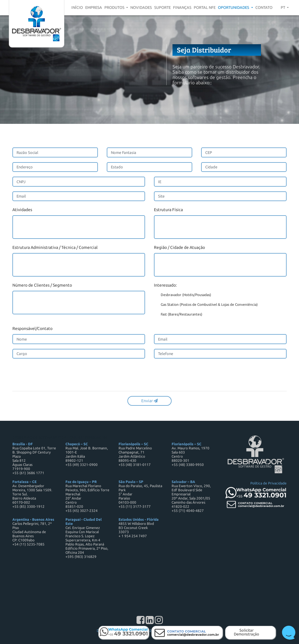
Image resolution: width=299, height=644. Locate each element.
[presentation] (57, 375)
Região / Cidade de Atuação (179, 247)
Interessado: (165, 285)
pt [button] (283, 7)
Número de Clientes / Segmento (42, 285)
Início (77, 7)
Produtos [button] (115, 7)
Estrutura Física (168, 210)
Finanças (182, 7)
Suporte (162, 7)
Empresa (94, 7)
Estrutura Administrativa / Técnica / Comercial (55, 247)
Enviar (149, 401)
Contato (264, 7)
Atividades (22, 210)
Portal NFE (205, 7)
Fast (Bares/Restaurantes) (178, 315)
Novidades (141, 7)
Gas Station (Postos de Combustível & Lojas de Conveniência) (206, 305)
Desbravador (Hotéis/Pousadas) (183, 295)
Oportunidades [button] (234, 7)
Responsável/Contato (32, 328)
